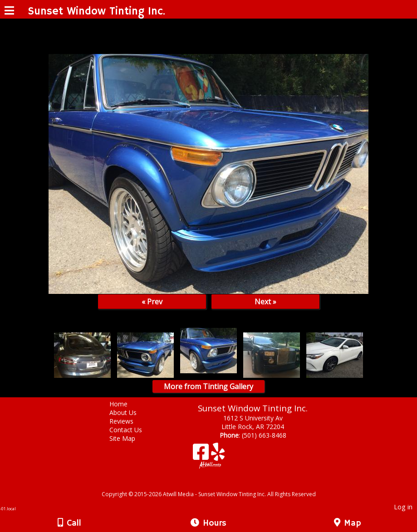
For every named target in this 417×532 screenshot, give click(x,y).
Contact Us (132, 430)
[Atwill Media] (216, 484)
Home (125, 404)
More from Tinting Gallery (208, 386)
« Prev (152, 302)
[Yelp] (218, 455)
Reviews (128, 421)
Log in (403, 507)
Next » (265, 302)
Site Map (129, 438)
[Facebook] (202, 455)
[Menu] (9, 12)
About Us (130, 412)
